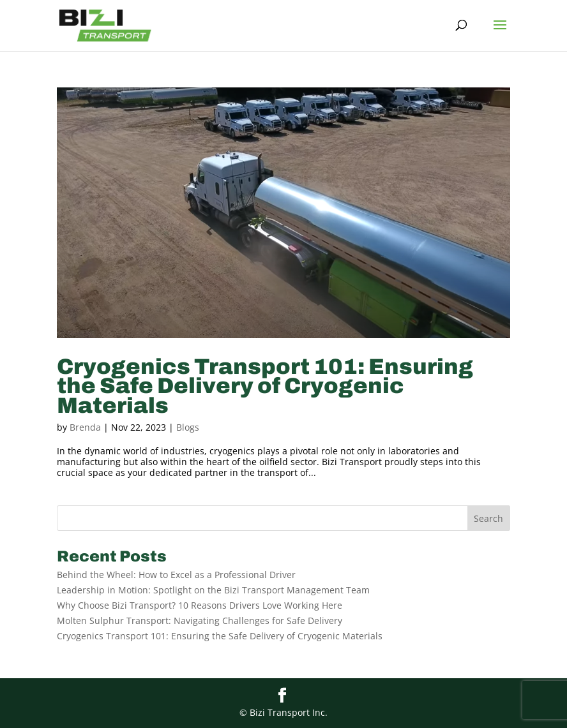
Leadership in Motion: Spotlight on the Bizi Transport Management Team (213, 590)
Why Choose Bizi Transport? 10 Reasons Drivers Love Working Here (200, 605)
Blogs (188, 427)
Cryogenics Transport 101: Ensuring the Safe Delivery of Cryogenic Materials (265, 386)
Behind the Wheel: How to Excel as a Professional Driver (176, 575)
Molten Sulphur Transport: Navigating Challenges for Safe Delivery (200, 620)
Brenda (85, 427)
